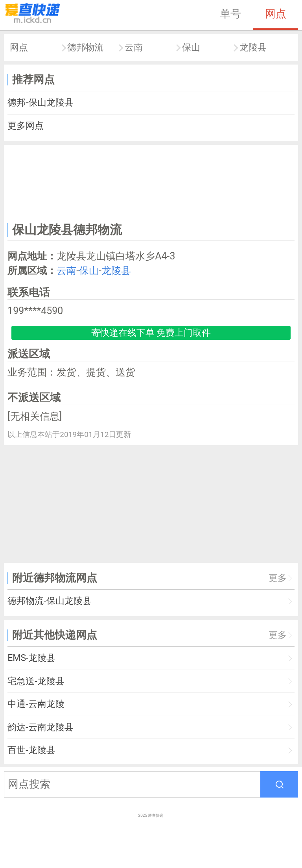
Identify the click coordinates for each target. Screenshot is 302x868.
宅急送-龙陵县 (36, 681)
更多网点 (26, 126)
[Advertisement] (151, 182)
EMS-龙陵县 (31, 658)
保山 (191, 47)
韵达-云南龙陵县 (40, 727)
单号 (230, 14)
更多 (278, 578)
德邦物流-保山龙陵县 (49, 601)
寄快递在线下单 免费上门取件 (151, 333)
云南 (134, 47)
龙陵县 (253, 47)
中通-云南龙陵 (36, 704)
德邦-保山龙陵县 (40, 103)
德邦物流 (85, 47)
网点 (276, 14)
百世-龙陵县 (31, 750)
